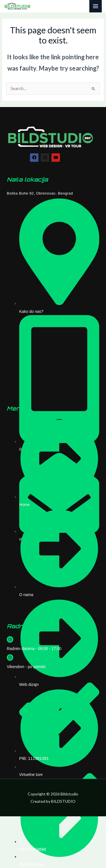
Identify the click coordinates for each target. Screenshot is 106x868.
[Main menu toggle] (96, 6)
